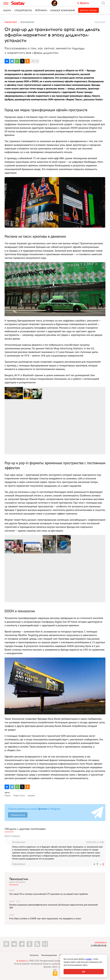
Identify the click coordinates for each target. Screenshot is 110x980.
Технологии (19, 879)
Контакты (34, 955)
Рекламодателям (49, 955)
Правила (15, 836)
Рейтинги (41, 10)
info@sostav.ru (101, 942)
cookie (89, 959)
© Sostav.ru (22, 961)
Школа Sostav (89, 10)
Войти (8, 836)
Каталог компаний (63, 10)
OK (84, 972)
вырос (59, 70)
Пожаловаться (19, 864)
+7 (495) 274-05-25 (99, 945)
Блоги (7, 10)
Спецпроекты (23, 10)
